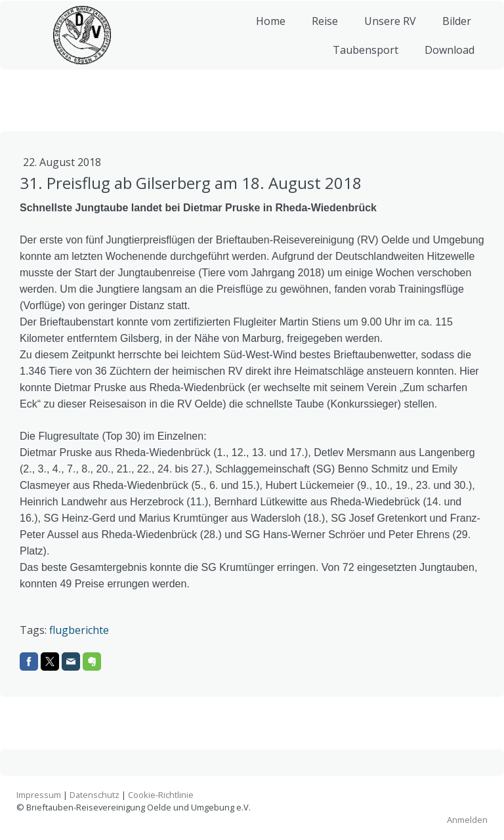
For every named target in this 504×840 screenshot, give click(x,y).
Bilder (451, 30)
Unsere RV (385, 30)
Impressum (39, 795)
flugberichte (79, 630)
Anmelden (467, 820)
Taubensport (360, 59)
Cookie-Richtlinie (161, 795)
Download (444, 59)
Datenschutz (94, 795)
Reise (320, 30)
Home (265, 30)
